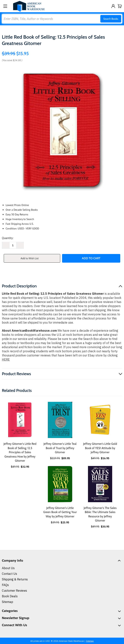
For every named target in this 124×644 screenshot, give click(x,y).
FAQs (5, 585)
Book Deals (10, 596)
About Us (8, 568)
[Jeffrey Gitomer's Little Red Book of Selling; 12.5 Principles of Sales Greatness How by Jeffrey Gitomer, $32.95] (20, 420)
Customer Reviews (14, 591)
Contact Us (9, 574)
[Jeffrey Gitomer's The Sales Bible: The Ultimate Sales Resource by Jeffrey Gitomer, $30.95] (100, 484)
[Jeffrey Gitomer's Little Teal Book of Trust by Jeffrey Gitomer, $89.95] (60, 420)
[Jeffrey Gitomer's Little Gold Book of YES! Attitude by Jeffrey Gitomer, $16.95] (100, 420)
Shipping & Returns (15, 579)
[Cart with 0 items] (120, 6)
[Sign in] (113, 6)
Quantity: (8, 238)
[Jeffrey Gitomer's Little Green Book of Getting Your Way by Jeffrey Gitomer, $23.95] (60, 484)
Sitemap (8, 602)
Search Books (111, 19)
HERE (6, 359)
